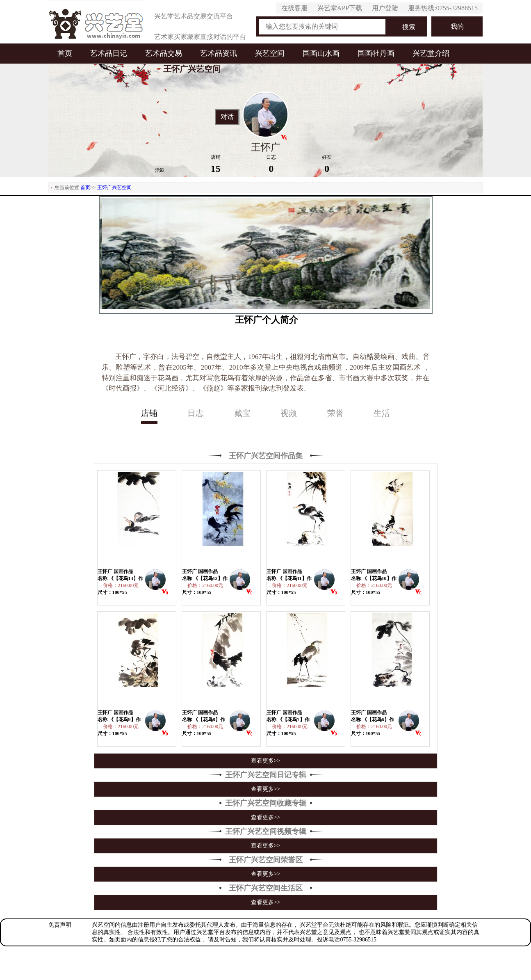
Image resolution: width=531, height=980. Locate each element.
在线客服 (294, 8)
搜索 (409, 27)
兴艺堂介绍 (431, 53)
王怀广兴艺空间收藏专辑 (266, 803)
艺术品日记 (109, 53)
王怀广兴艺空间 (114, 187)
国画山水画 (321, 53)
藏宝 (242, 413)
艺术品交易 (164, 53)
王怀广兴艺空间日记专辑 (266, 775)
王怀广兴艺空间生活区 (266, 888)
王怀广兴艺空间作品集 (266, 456)
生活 (382, 413)
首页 (65, 53)
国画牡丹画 (376, 53)
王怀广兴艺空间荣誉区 (266, 860)
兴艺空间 (270, 53)
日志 (196, 413)
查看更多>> (266, 761)
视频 (289, 413)
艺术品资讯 (219, 53)
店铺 (149, 413)
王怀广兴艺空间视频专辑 (266, 832)
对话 (227, 117)
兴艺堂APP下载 (340, 8)
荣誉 (335, 413)
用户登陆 (385, 8)
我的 (457, 26)
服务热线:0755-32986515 (443, 8)
